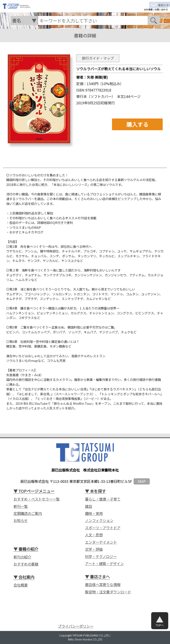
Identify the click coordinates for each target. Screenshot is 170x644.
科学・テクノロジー (101, 557)
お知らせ (21, 521)
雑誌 (89, 506)
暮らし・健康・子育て (103, 499)
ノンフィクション (99, 521)
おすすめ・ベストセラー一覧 (37, 499)
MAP (142, 481)
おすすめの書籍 (26, 564)
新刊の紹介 (22, 557)
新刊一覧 (21, 506)
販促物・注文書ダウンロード (108, 592)
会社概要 (148, 13)
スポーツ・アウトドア (103, 528)
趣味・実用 (94, 513)
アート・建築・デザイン (104, 564)
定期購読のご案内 (28, 513)
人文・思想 (94, 535)
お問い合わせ (161, 13)
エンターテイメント (101, 542)
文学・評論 (94, 549)
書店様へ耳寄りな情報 (103, 585)
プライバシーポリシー (76, 626)
